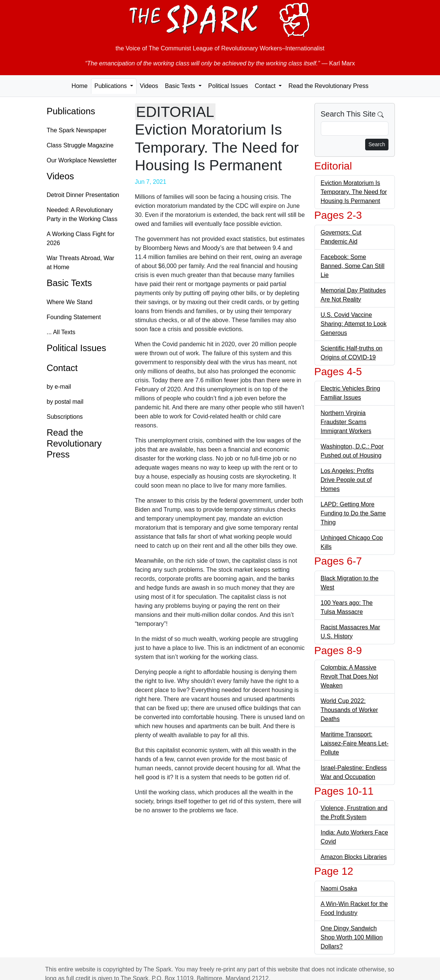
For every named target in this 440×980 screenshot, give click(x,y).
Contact (62, 368)
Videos (149, 86)
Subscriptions (65, 417)
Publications (71, 111)
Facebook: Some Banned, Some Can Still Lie (353, 266)
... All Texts (61, 332)
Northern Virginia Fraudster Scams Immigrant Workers (346, 422)
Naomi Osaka (339, 888)
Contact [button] (266, 86)
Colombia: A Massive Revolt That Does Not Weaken (350, 676)
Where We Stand (70, 302)
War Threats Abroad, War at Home (80, 263)
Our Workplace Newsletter (82, 160)
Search (377, 144)
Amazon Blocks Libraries (354, 857)
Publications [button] (112, 86)
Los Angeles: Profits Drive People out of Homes (347, 480)
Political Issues (228, 86)
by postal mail (65, 402)
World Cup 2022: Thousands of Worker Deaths (350, 710)
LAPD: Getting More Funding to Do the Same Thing (353, 513)
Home (80, 86)
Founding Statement (74, 317)
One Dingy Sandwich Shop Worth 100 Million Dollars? (352, 937)
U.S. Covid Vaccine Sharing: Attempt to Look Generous (354, 324)
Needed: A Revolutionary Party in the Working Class (82, 214)
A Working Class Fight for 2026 (80, 239)
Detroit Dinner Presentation (83, 195)
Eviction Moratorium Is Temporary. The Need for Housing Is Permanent (354, 192)
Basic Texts (69, 283)
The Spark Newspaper (77, 130)
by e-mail (59, 387)
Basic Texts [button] (181, 86)
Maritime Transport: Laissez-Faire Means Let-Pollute (355, 743)
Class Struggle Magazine (80, 145)
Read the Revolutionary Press (328, 86)
